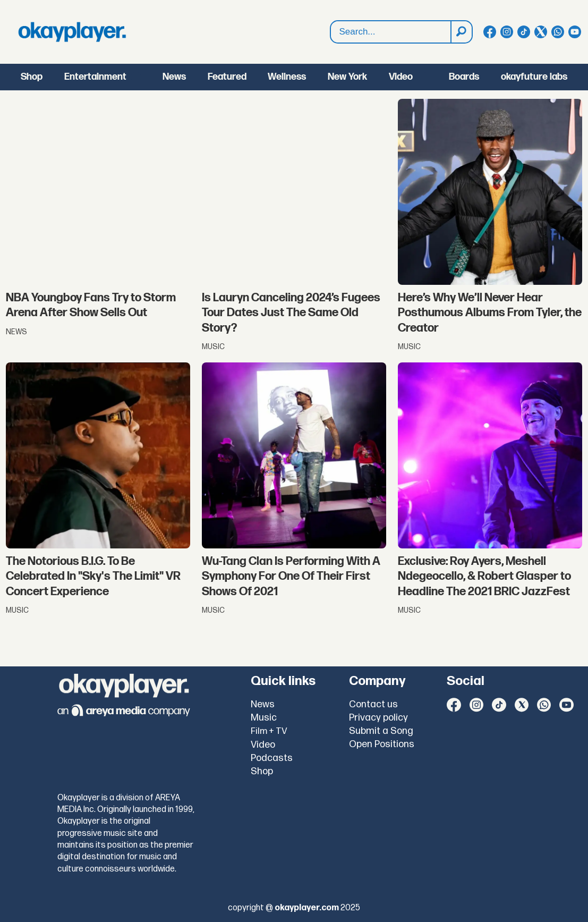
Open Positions (382, 744)
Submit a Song (381, 731)
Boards (464, 77)
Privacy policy (378, 718)
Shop (32, 77)
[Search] (461, 32)
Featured (227, 77)
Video (401, 77)
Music (264, 718)
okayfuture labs (534, 77)
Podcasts (272, 758)
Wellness (287, 77)
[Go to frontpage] (72, 32)
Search (331, 32)
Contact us (373, 704)
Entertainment (95, 77)
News (174, 77)
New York (347, 77)
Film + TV (269, 731)
